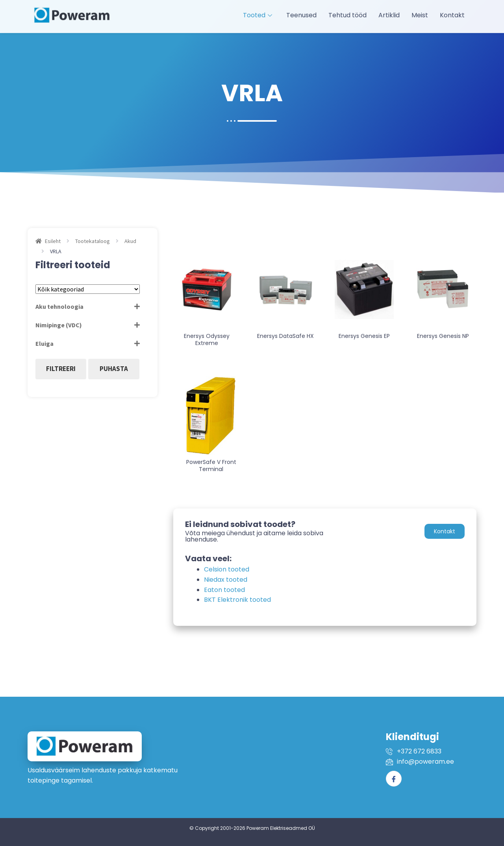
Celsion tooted (227, 569)
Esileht (53, 241)
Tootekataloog (93, 241)
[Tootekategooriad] (88, 289)
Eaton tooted (224, 590)
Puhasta (114, 369)
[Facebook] (394, 779)
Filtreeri (61, 369)
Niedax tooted (226, 580)
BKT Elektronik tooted (237, 600)
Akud (130, 241)
